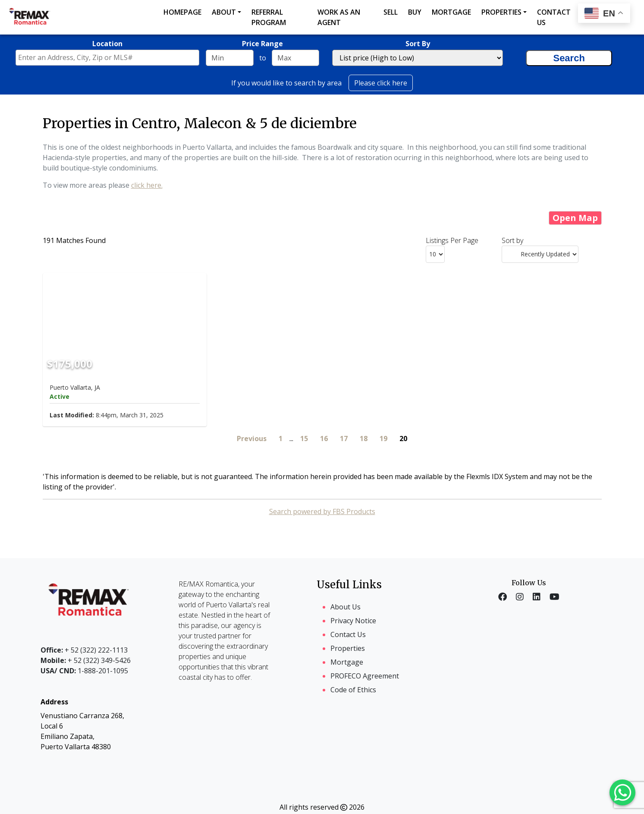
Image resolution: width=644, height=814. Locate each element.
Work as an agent (339, 17)
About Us (346, 607)
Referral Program (269, 17)
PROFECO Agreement (365, 676)
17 (344, 439)
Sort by (512, 240)
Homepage (182, 12)
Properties (501, 12)
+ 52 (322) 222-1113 (84, 650)
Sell (391, 12)
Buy (415, 12)
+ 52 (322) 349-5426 (86, 660)
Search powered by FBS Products (322, 511)
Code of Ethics (353, 690)
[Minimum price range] (229, 58)
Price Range (262, 44)
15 (304, 439)
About (224, 12)
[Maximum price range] (295, 58)
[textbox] (110, 57)
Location (107, 44)
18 (364, 439)
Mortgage (451, 12)
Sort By (418, 44)
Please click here (381, 83)
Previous (252, 439)
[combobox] (107, 58)
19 (383, 439)
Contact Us (348, 634)
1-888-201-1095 (84, 671)
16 (324, 439)
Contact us (554, 17)
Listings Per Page (452, 240)
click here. (147, 185)
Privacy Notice (353, 621)
